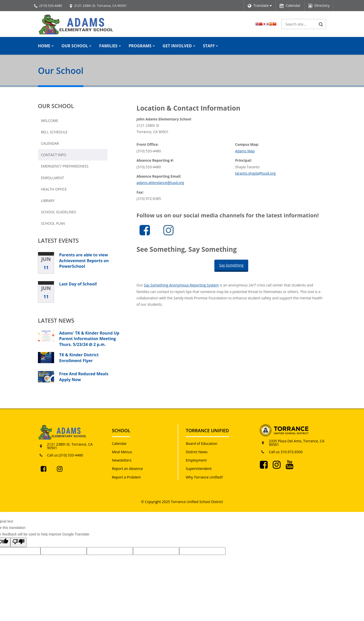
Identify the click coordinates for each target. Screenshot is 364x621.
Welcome (50, 121)
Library (48, 201)
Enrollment (52, 178)
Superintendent (199, 469)
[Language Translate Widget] (260, 6)
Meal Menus (122, 452)
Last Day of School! (78, 284)
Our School (56, 106)
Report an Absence (128, 469)
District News (197, 452)
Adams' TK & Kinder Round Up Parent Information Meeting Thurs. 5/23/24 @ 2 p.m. (89, 339)
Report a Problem (127, 477)
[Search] (321, 24)
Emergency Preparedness (65, 166)
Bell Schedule (54, 132)
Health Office (54, 189)
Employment (196, 460)
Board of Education (202, 443)
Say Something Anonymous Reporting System (181, 285)
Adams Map (245, 151)
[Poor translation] (18, 542)
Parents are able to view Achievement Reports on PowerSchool (84, 261)
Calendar (50, 143)
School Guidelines (59, 212)
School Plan (53, 223)
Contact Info (54, 155)
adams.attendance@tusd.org (160, 183)
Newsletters (122, 460)
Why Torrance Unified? (204, 477)
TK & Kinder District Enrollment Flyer (79, 358)
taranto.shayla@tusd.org (255, 173)
